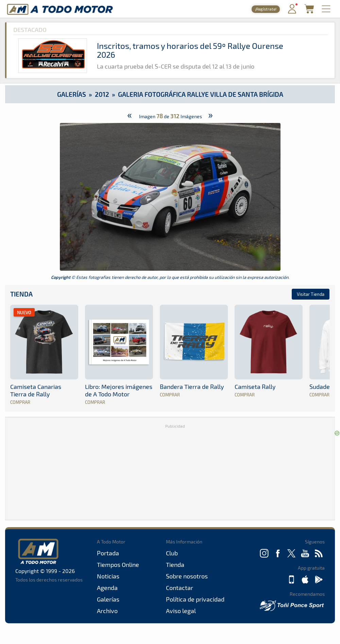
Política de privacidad (195, 599)
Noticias (108, 576)
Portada (108, 553)
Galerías (72, 94)
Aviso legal (181, 611)
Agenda (107, 588)
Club (172, 553)
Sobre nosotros (187, 576)
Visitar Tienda (311, 294)
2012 (102, 94)
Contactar (180, 588)
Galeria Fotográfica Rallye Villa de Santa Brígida (201, 94)
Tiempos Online (118, 565)
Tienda (21, 294)
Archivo (107, 611)
